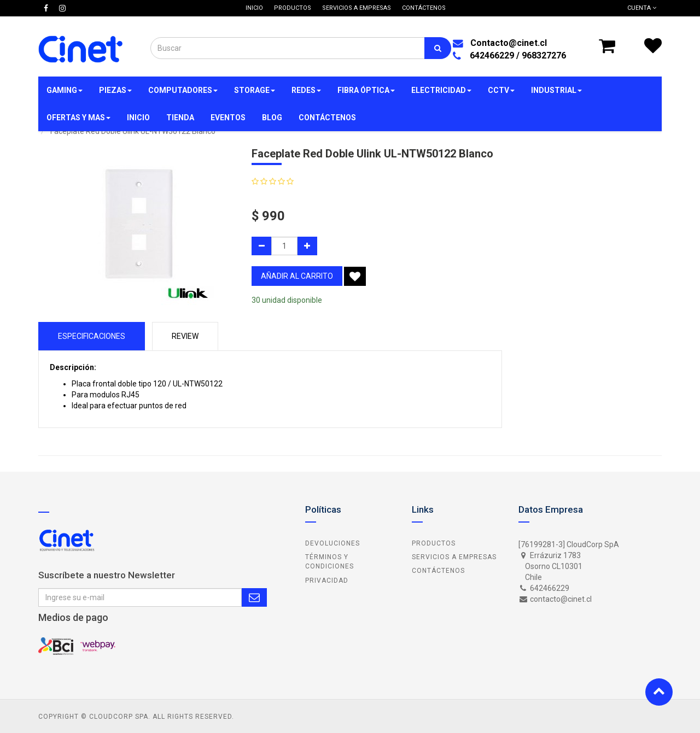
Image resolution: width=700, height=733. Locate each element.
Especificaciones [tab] (92, 336)
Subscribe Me (254, 597)
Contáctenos (438, 571)
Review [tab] (185, 336)
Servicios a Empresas (454, 557)
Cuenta (642, 8)
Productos (434, 543)
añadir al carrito (297, 276)
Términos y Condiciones (329, 562)
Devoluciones (332, 543)
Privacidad (327, 580)
